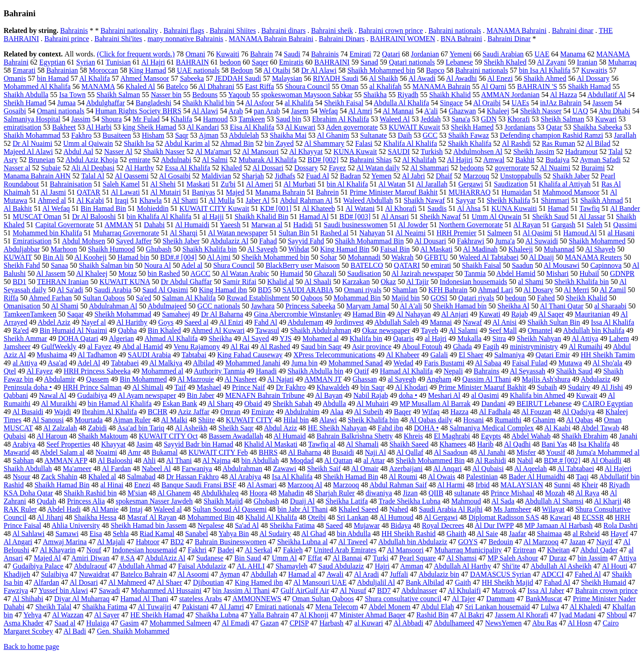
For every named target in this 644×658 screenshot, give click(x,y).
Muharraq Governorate (126, 233)
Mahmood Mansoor (571, 192)
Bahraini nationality (130, 30)
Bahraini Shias (371, 160)
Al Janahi (492, 452)
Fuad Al (317, 176)
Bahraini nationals (455, 30)
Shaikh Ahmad (602, 200)
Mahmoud (466, 501)
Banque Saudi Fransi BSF (199, 485)
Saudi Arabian (503, 54)
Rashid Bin (432, 615)
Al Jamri (232, 607)
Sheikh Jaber (181, 241)
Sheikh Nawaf (440, 217)
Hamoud (215, 119)
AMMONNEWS (257, 599)
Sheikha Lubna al (302, 542)
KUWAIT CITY (249, 420)
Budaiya (557, 160)
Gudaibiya (92, 395)
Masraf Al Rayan (152, 517)
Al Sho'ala (607, 363)
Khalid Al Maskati (271, 444)
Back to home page (31, 646)
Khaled (232, 168)
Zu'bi (228, 184)
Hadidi (303, 225)
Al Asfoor (259, 103)
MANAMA (98, 86)
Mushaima (52, 355)
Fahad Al (557, 582)
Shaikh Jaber (571, 176)
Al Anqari (448, 469)
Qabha (128, 330)
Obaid (253, 404)
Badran (350, 176)
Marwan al (267, 225)
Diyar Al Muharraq (82, 599)
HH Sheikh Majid (508, 582)
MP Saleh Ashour (513, 558)
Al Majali (111, 542)
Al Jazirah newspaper (422, 273)
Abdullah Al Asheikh (561, 566)
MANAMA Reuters (594, 257)
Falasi (364, 143)
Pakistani (195, 607)
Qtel (10, 371)
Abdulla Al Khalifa (401, 103)
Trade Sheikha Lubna (410, 501)
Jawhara (263, 306)
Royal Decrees (443, 525)
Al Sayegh (262, 249)
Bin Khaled (164, 330)
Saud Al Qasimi (165, 290)
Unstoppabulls (521, 176)
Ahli (149, 460)
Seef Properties (68, 444)
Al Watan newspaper (238, 233)
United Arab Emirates (345, 550)
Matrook (504, 590)
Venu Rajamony (197, 347)
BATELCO (367, 265)
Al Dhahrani (217, 86)
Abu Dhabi (614, 111)
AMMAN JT (323, 379)
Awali (335, 574)
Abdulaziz (596, 379)
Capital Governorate (65, 225)
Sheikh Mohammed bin (275, 257)
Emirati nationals (280, 607)
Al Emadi (236, 623)
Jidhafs (285, 176)
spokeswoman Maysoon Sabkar (307, 95)
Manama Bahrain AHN (37, 176)
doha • (408, 395)
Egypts (491, 436)
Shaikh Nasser (164, 152)
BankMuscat (544, 599)
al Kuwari (369, 623)
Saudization (511, 184)
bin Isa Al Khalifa (545, 70)
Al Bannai (347, 558)
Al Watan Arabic (245, 273)
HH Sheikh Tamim (608, 355)
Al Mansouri (260, 152)
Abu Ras (545, 623)
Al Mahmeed (127, 582)
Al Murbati (300, 184)
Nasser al (17, 168)
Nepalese (211, 525)
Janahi (628, 436)
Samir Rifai (240, 282)
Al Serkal (258, 550)
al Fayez (99, 347)
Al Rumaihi (586, 347)
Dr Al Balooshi (94, 217)
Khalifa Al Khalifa (410, 143)
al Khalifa (299, 103)
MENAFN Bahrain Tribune (265, 395)
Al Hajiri (460, 160)
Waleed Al (395, 119)
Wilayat (553, 509)
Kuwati (490, 314)
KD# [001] (276, 208)
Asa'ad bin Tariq (141, 428)
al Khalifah (385, 86)
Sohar (328, 257)
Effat (315, 558)
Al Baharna (304, 452)
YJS (285, 338)
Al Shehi (163, 184)
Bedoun (242, 70)
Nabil (525, 460)
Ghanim (544, 420)
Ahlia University (76, 525)
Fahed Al (588, 574)
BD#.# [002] (562, 460)
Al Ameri (259, 184)
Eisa (96, 534)
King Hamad (148, 70)
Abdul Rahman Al (306, 200)
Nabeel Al (156, 469)
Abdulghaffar (106, 103)
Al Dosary (538, 290)
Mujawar (367, 525)
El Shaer (471, 355)
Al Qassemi (132, 176)
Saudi (292, 54)
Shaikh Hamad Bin (62, 485)
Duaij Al (303, 501)
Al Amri (360, 111)
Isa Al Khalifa (292, 477)
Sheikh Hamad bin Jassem (148, 525)
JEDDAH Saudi (238, 78)
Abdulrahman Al (113, 306)
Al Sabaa (488, 363)
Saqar (75, 314)
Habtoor (148, 542)
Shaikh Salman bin (106, 265)
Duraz (558, 558)
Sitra (499, 338)
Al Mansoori (405, 550)
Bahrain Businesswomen (231, 542)
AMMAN (119, 225)
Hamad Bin (369, 314)
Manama (573, 54)
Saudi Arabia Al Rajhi (451, 509)
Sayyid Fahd (306, 241)
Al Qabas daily (431, 420)
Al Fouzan (536, 412)
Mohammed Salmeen (181, 623)
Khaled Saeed (358, 509)
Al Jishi (612, 387)
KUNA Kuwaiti (514, 208)
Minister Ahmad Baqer (373, 615)
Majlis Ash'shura (546, 379)
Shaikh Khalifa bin (210, 249)
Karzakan (356, 282)
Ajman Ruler (132, 420)
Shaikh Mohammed (597, 241)
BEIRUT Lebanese (544, 404)
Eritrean (524, 550)
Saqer (260, 62)
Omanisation (22, 306)
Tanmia (475, 273)
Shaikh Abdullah (28, 469)
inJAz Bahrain (561, 103)
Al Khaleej (92, 273)
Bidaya (401, 525)
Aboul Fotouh (422, 347)
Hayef (619, 534)
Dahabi (154, 225)
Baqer (403, 412)
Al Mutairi (166, 192)
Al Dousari (430, 241)
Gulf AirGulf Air (305, 590)
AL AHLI (250, 566)
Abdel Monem (390, 607)
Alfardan (46, 582)
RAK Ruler (20, 509)
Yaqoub (239, 95)
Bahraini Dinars (342, 39)
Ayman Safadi (600, 160)
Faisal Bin (395, 249)
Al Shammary (324, 143)
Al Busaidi (28, 412)
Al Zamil (613, 290)
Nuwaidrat (94, 574)
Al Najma (216, 460)
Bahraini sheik (332, 30)
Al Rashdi (516, 143)
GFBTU (436, 257)
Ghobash (266, 501)
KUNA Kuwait (355, 152)
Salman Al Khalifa (189, 298)
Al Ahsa (469, 208)
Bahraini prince (67, 39)
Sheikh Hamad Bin (351, 477)
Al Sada (503, 501)
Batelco (177, 86)
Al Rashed (275, 347)
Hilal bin (296, 420)
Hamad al (302, 574)
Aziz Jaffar (194, 412)
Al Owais (442, 477)
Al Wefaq (56, 208)
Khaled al (102, 477)
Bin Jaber (201, 395)
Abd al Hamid (142, 347)
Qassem (98, 379)
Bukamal (165, 452)
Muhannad (559, 249)
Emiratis (291, 62)
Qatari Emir (553, 355)
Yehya (32, 615)
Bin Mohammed (143, 379)
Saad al (65, 623)
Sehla (121, 534)
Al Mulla (222, 200)
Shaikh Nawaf (424, 200)
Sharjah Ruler (335, 493)
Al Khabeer (403, 355)
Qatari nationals (412, 62)
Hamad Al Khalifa (406, 371)
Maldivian (216, 176)
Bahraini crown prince (391, 30)
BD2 (177, 542)
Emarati (24, 70)
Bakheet (64, 127)
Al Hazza (564, 95)
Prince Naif (248, 387)
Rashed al (334, 233)
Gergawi (471, 184)
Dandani (493, 404)
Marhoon (64, 249)
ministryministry (534, 347)
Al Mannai (398, 111)
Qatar (554, 127)
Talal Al (93, 176)
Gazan (270, 623)
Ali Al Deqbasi (93, 168)
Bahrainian (62, 70)
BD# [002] (323, 160)
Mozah (555, 493)
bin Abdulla (354, 534)
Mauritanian (593, 314)
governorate (512, 168)
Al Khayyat (306, 152)
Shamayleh (291, 566)
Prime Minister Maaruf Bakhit (482, 387)
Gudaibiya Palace (38, 566)
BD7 (384, 590)
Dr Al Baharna (222, 314)
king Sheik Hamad (150, 127)
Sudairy (579, 387)
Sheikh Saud (550, 217)
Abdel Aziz (54, 322)
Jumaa (67, 103)
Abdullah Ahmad (142, 566)
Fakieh (293, 550)
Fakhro (81, 135)
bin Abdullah (260, 460)
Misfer (526, 452)
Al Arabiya (245, 477)
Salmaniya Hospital (32, 119)
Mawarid (17, 452)
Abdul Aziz (280, 428)
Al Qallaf (410, 452)
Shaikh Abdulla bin (315, 371)
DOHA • (426, 428)
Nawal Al (53, 395)
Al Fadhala (495, 412)
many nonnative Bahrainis (185, 39)
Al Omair (365, 469)
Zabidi (97, 428)
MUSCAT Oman (37, 217)
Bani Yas (554, 444)
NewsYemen (503, 623)
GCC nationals (219, 306)
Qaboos (312, 298)
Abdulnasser (419, 590)
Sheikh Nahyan (539, 338)
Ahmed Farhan (51, 298)
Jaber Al (257, 200)
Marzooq (346, 485)
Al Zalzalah (60, 428)
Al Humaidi (192, 225)
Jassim (81, 119)
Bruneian (42, 160)
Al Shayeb (600, 249)
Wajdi (63, 412)
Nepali (453, 371)
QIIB (436, 493)
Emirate (263, 412)
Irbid (483, 485)
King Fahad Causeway (250, 355)
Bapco (435, 70)
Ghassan (365, 379)
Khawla (151, 200)
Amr (134, 452)
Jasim (144, 444)
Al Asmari (262, 485)
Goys (166, 322)
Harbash (331, 623)
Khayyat (113, 444)
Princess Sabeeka (310, 306)
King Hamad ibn (223, 290)
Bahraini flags (184, 30)
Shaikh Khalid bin (208, 103)
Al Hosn (580, 623)
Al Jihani (50, 517)
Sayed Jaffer (134, 241)
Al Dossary (593, 78)
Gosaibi (15, 111)
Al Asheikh (191, 428)
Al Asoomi (193, 574)
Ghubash (159, 249)
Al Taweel (353, 542)
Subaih (547, 387)
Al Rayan (527, 225)
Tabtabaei (125, 363)
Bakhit (525, 160)
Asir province (372, 347)
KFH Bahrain (448, 290)
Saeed (334, 525)
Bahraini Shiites (233, 30)
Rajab (520, 314)
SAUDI (399, 152)
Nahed (399, 509)
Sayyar (466, 200)
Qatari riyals (476, 298)
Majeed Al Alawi (28, 152)
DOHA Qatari (78, 338)
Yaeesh (230, 225)
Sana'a (461, 119)
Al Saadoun (451, 452)
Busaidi (343, 452)
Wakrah (402, 257)
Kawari (560, 517)
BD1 (19, 282)
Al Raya (587, 493)
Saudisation (364, 273)
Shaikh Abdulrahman (321, 330)
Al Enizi (231, 322)
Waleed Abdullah (368, 200)
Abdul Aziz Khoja (92, 160)
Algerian (121, 338)
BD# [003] (355, 217)
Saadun (522, 265)
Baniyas (204, 192)
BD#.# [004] (178, 257)
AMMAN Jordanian (510, 95)
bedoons (472, 168)
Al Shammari (430, 168)
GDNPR (622, 273)
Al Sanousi (48, 420)
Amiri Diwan (90, 558)
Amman (412, 566)
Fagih (491, 347)
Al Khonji (314, 615)
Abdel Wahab (531, 436)
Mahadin (291, 493)
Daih (405, 135)
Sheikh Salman (562, 119)
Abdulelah (244, 135)
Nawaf (472, 322)
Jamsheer (17, 347)
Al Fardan (116, 469)
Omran (230, 412)
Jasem (299, 111)
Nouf (94, 550)
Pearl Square (418, 558)
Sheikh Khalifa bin (581, 282)
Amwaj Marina (65, 542)
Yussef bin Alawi (63, 590)
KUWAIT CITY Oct (169, 436)
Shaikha (375, 95)
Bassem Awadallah (236, 436)
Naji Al (375, 452)
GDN (489, 119)
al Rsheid (586, 534)
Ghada (463, 347)
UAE (542, 54)
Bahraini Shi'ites (118, 39)
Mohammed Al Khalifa (37, 86)
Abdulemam (305, 322)
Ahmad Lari (496, 290)
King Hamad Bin (345, 249)
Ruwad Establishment (258, 298)
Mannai (441, 322)
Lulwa (550, 607)
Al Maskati (436, 249)
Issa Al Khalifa (612, 322)
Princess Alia (86, 501)
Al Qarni (493, 86)
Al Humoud (396, 517)
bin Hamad (53, 78)
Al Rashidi (491, 460)
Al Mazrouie (196, 379)
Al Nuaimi (555, 168)
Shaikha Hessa (95, 517)
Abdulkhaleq (220, 493)
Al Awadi (422, 78)
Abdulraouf (91, 566)
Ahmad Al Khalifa (171, 338)
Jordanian (425, 54)
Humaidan (517, 192)
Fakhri (197, 550)
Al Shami (65, 306)
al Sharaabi (611, 306)
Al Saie (487, 534)
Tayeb (429, 330)
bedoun (516, 298)
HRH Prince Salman (92, 387)
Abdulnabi (176, 160)
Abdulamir (59, 379)
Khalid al (280, 282)
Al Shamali (362, 444)
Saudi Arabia (113, 290)
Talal (616, 152)
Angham (439, 379)
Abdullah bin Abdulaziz (413, 542)
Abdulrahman (242, 469)
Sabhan (23, 460)
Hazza (459, 412)
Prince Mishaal (512, 493)
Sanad (369, 62)
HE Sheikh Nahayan (337, 428)
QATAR (88, 192)
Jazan (578, 542)
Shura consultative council (403, 599)
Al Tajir (417, 282)
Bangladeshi (154, 103)
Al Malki (174, 420)
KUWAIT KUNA (125, 282)
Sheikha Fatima (292, 525)
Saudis (437, 208)
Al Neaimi (410, 233)
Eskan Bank (180, 404)
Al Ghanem (174, 493)
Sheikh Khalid (586, 298)
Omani (195, 54)
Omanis (15, 78)
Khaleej (498, 111)
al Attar (374, 460)
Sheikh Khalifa (508, 200)
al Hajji (213, 217)
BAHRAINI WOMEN (403, 39)
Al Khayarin (58, 550)
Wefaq (328, 111)
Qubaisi (15, 436)
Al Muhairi (373, 404)
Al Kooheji (91, 257)
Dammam (500, 599)
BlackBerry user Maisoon (302, 265)
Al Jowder (413, 225)
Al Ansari (395, 217)
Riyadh (408, 95)
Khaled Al (140, 86)
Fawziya (16, 590)
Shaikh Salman (118, 95)
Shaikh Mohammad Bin (369, 241)
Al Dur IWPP (494, 525)
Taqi (582, 477)
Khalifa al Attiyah (565, 184)
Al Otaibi (277, 70)
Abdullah (264, 574)
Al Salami (463, 330)
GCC (430, 135)
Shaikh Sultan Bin (554, 322)
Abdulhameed (454, 623)
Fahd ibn (390, 428)
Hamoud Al (580, 233)
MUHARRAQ (470, 192)
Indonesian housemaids (473, 282)
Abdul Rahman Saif (398, 485)
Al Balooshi (115, 460)
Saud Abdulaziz (341, 566)
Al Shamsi (461, 558)
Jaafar (518, 534)
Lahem (619, 338)
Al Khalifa (95, 78)
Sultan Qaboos (104, 298)
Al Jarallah (432, 184)
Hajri (382, 566)
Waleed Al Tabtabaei (489, 257)
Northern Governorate (471, 225)
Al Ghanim (333, 135)
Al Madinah (480, 249)
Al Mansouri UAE (320, 582)
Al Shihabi (28, 599)
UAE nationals (198, 70)
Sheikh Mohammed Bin (430, 460)
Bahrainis (74, 30)
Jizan (410, 493)
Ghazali (325, 273)
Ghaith (456, 534)
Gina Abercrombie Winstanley (298, 314)
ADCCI (552, 574)
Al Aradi (366, 574)
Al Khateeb (318, 208)
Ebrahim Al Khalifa (340, 119)
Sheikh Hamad (25, 103)
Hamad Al (314, 217)
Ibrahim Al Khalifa (110, 412)
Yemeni (461, 54)
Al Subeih (368, 412)
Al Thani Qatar (562, 306)
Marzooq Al (305, 485)
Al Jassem (51, 273)
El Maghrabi (452, 436)
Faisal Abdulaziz (202, 566)
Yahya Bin (234, 534)
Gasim (130, 623)
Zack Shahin (59, 477)
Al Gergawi (441, 517)
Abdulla (334, 404)
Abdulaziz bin (439, 574)
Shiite (206, 420)
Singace (452, 103)
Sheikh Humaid (604, 582)
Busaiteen (117, 135)
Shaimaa (549, 534)
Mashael (209, 387)
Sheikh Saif (324, 469)
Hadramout (581, 152)
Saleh (594, 225)
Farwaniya (197, 469)
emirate (139, 160)
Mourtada (88, 420)
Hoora (259, 493)
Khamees (453, 444)
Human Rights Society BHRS (138, 111)
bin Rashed (164, 273)
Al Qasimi (537, 233)
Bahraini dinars (283, 30)
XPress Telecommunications (334, 355)
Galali (439, 355)
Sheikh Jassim (534, 152)
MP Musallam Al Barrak (435, 404)
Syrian (86, 62)
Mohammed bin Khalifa (47, 233)
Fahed (546, 298)
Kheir (590, 485)
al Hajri (436, 338)
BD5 (264, 290)
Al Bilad (598, 143)
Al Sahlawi (28, 534)
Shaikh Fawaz (468, 135)
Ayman (230, 574)
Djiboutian (208, 582)
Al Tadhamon (97, 355)
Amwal (494, 160)
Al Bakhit (18, 208)
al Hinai (112, 485)
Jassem (603, 103)
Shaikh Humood (111, 249)
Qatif (362, 371)
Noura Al (158, 265)
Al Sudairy (275, 534)
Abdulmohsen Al (478, 152)
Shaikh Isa (139, 143)
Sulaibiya (55, 574)
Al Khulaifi (464, 590)
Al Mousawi (561, 265)
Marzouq (476, 176)
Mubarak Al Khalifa (267, 160)
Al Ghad (314, 534)
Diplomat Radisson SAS (504, 517)
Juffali (399, 574)
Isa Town (72, 95)
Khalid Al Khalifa (271, 517)
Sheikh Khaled (505, 62)
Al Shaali (318, 282)
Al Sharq (220, 404)
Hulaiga (98, 623)
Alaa (337, 412)
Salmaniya (510, 355)
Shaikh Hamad (590, 86)
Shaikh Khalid (450, 95)
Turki (381, 558)
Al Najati (280, 379)
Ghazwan (462, 111)
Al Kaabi (557, 428)
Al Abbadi (408, 623)
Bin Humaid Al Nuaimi (74, 330)
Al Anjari (455, 314)
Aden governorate (352, 127)
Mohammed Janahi (253, 363)
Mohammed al (162, 371)
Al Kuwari (300, 127)
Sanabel (197, 534)
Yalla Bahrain (269, 615)
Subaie (51, 168)
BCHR (158, 412)
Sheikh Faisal (344, 103)
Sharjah (253, 176)
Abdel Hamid (516, 273)
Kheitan (558, 550)
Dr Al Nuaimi (32, 143)
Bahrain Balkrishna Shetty (355, 436)
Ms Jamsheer (512, 509)
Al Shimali (148, 387)
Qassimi (625, 225)
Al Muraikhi (59, 404)
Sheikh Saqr (236, 428)
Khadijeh (17, 574)
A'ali (431, 111)
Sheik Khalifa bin (373, 420)
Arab (236, 111)
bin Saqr (372, 387)
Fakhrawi (471, 241)
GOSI (439, 298)
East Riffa (259, 86)
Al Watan (392, 184)
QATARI (407, 265)
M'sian (137, 493)
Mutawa (570, 363)
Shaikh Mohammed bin (381, 70)
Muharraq (622, 62)
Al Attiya (585, 338)
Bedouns (205, 95)
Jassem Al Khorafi (522, 615)
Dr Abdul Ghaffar (186, 282)
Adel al (192, 265)
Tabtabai (194, 355)
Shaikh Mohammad (32, 135)
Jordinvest (349, 322)
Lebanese (459, 62)
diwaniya (379, 493)
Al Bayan (329, 395)
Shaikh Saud (574, 371)
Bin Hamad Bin (103, 208)
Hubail (589, 273)
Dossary (306, 168)
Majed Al (47, 558)
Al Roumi (403, 477)
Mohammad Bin (357, 298)
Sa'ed (144, 298)
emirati (441, 265)
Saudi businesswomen (356, 225)
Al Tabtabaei (576, 469)
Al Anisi (505, 322)
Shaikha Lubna (217, 615)
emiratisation (23, 127)
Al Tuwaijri (154, 607)
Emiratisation (32, 241)
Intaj (136, 509)
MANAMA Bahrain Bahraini (271, 39)
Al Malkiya (166, 363)
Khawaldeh (333, 387)
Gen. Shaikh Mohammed (133, 631)
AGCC (200, 273)
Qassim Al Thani (486, 379)
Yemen (382, 176)
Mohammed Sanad (356, 363)
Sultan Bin (294, 233)
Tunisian (118, 62)
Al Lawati (125, 192)
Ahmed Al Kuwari (218, 330)
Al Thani (179, 460)
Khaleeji (521, 249)
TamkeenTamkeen (30, 314)
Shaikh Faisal (482, 265)
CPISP (299, 623)
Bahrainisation (71, 184)
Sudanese (210, 558)
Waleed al (168, 509)
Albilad (204, 363)
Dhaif (444, 176)
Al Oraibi (487, 103)
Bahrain (262, 54)
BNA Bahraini (461, 39)
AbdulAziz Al (165, 558)
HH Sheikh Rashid (408, 534)
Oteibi (317, 517)
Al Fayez (40, 371)
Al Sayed (256, 338)
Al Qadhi (517, 444)
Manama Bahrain (280, 192)
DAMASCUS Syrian (501, 574)
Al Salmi (215, 160)
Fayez (337, 168)
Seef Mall (503, 330)
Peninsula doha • (28, 387)
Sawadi (109, 590)
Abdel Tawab (600, 428)
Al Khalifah (419, 160)
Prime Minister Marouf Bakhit (394, 192)
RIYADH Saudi (336, 78)
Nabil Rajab (371, 395)
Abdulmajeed (167, 306)
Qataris (403, 338)
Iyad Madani (577, 615)
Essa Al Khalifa (187, 168)
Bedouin (501, 542)
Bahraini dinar (573, 30)
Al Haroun (52, 436)
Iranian (587, 62)
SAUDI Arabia (149, 355)
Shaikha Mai (288, 135)
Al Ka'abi (90, 200)
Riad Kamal (157, 534)
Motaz (127, 273)
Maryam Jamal (368, 306)
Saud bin (288, 119)
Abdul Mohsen (83, 241)
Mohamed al (320, 338)
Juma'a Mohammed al (608, 452)
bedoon (230, 62)
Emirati (361, 54)
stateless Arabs (201, 599)
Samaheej (176, 314)
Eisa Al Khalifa (252, 127)
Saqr (182, 135)
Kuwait (586, 395)
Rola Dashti (621, 525)
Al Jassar (592, 217)
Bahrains (487, 371)
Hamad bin (133, 257)
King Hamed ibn (259, 582)
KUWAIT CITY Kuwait (215, 208)
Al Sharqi (184, 233)
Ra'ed (21, 330)
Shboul (617, 615)
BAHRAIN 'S (537, 86)
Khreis (413, 436)
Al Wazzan (68, 615)
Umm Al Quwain (496, 217)
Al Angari (18, 542)
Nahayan (372, 233)
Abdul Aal (78, 152)
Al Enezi (500, 78)
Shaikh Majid (223, 501)
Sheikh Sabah (292, 404)
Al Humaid (290, 436)
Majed (235, 192)
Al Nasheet (241, 379)
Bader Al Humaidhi (537, 477)
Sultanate (374, 135)
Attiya (627, 558)
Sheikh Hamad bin (460, 306)
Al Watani (360, 208)
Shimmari (555, 200)
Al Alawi (205, 111)
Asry (11, 160)
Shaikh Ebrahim (585, 436)
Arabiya (24, 444)
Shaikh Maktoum (103, 436)
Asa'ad (58, 363)
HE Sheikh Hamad (158, 615)
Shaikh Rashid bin (90, 493)
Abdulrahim (302, 412)
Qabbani (16, 395)
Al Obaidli (606, 460)
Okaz (388, 282)
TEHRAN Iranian (63, 282)
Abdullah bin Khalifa (594, 330)
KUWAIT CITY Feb (218, 452)
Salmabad (141, 477)
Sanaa (59, 265)
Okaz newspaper (386, 330)
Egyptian (52, 62)
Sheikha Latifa (347, 501)
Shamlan (405, 290)
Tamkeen (252, 119)
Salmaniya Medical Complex (492, 428)
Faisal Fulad (530, 363)
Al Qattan (338, 460)
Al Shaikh (383, 78)
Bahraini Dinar (509, 39)
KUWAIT (18, 257)
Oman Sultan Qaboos (323, 599)
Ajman (208, 135)
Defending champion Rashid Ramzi (552, 135)
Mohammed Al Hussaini (166, 590)
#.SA (128, 558)
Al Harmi (451, 485)
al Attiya (25, 363)
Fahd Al (266, 322)
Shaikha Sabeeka (598, 127)
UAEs (520, 103)
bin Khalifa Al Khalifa (159, 217)
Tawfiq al (322, 444)
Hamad (558, 208)
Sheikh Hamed (472, 127)
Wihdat (299, 249)
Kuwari (606, 119)
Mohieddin (153, 208)
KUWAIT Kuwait (414, 127)
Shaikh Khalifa (469, 143)
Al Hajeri (618, 469)
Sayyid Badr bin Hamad (199, 444)
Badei (226, 550)
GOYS (468, 542)
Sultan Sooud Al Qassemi (230, 509)
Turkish (432, 152)
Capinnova (606, 265)
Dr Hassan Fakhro (192, 477)
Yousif (556, 452)
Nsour (21, 477)
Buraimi (593, 168)
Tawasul (267, 330)
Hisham (153, 135)
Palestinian (482, 477)
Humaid (292, 273)
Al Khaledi (586, 607)
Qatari (391, 54)
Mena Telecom (337, 607)
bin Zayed (279, 143)
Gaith (463, 582)
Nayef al (94, 322)
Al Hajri (153, 62)
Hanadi (266, 371)
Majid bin (405, 298)
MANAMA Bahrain (441, 86)
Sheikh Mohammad (123, 314)
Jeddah (431, 119)
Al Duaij (542, 257)
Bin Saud (248, 558)
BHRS (268, 452)
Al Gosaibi (175, 176)
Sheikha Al (513, 306)
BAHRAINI (332, 62)
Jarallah (625, 135)
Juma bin (304, 363)
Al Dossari (268, 168)
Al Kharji (608, 501)
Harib (485, 444)
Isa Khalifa (594, 444)
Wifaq (431, 412)
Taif (180, 387)
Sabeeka (192, 78)
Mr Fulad (146, 119)
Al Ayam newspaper (147, 395)
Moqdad (302, 460)
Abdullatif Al (607, 95)
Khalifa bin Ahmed (538, 395)
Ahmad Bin (237, 143)
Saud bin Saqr (321, 347)
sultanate (467, 493)
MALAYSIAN (522, 485)
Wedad (403, 363)
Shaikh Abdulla (26, 95)
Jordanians (520, 127)
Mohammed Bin (211, 517)
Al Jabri (414, 176)
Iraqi (121, 200)
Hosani (474, 420)
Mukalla (470, 338)
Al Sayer (107, 615)
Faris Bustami (444, 363)
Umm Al (284, 558)
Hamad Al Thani (144, 599)
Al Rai (240, 347)
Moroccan (104, 70)
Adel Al (89, 363)
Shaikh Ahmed (545, 78)
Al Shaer (169, 582)
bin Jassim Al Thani (241, 590)
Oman (350, 86)
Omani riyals (363, 290)
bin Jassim (593, 558)
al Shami (531, 282)
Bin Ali (53, 257)
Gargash (563, 225)
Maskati (198, 184)
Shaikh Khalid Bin (262, 217)
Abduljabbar (22, 249)
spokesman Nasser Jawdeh (154, 501)
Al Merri (576, 290)
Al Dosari (84, 582)
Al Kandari (203, 127)
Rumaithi (508, 420)
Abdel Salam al (63, 452)
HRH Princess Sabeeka (97, 371)
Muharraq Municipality (468, 550)
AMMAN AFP (66, 460)
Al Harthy (139, 168)
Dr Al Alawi (319, 70)
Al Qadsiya (578, 412)
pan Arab (267, 111)
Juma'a (505, 241)
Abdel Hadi (64, 509)
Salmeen (500, 233)
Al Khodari (411, 387)
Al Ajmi (219, 257)
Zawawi (285, 469)
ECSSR (593, 517)
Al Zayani (551, 62)
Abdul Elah (438, 607)
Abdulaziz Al (229, 241)
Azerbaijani (406, 469)
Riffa (11, 298)
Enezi (142, 485)
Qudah (47, 501)
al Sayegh (402, 379)
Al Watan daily (378, 168)
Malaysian (287, 78)
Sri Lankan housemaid (497, 607)
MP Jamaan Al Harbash (558, 525)
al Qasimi (485, 395)
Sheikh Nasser (541, 111)
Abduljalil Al (376, 582)
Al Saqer (551, 314)
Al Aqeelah (530, 469)
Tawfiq (590, 208)
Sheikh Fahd (22, 265)
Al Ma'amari (213, 152)
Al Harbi (99, 127)
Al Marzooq (541, 542)
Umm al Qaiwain (88, 143)
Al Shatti (185, 200)
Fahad (268, 241)
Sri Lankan (353, 517)
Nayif (604, 542)
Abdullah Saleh (396, 322)
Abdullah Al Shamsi (554, 501)
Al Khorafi (401, 208)
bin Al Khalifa (347, 184)
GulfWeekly (59, 347)
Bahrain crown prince (606, 590)
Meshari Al (445, 395)
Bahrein (327, 192)
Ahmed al (52, 200)
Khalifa (181, 119)
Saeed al (196, 322)
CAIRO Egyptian (608, 404)
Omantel (540, 330)
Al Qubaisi (488, 469)
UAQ (580, 111)
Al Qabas (579, 420)
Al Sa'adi (70, 290)
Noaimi (107, 452)
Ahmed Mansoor (145, 78)
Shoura (111, 119)
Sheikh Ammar (25, 338)
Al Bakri (472, 615)
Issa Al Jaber (546, 590)
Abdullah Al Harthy (462, 566)
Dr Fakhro (291, 387)
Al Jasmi (53, 192)
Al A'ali (411, 306)
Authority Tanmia (219, 371)
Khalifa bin (366, 338)
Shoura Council (307, 86)
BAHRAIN (192, 62)
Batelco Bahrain (144, 574)
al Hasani (621, 233)
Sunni (562, 485)
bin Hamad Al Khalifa (120, 404)
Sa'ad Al (247, 525)
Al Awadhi (461, 78)
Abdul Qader (599, 550)
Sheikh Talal (53, 607)
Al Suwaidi (542, 241)
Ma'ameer (77, 469)
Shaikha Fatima (105, 607)
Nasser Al (118, 152)
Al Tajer (463, 599)
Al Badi (75, 631)
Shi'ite (511, 566)
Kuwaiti (228, 54)
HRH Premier (456, 233)
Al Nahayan (414, 314)
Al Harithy (132, 322)
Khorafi (519, 119)
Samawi (67, 534)
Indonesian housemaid (144, 550)
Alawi (328, 420)
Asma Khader (23, 623)
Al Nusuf (353, 590)
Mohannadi (364, 257)
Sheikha (220, 338)
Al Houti (615, 566)
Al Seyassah (528, 371)
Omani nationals (61, 111)
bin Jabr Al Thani (303, 509)
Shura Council (234, 265)
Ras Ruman (558, 143)
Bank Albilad (425, 582)
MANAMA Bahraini (517, 30)
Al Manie (105, 509)
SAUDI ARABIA (308, 290)
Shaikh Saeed (409, 444)
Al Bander (625, 208)
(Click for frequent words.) (136, 54)
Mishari (557, 273)
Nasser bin (166, 95)
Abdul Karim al (187, 143)
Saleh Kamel (121, 184)
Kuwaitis (594, 70)
